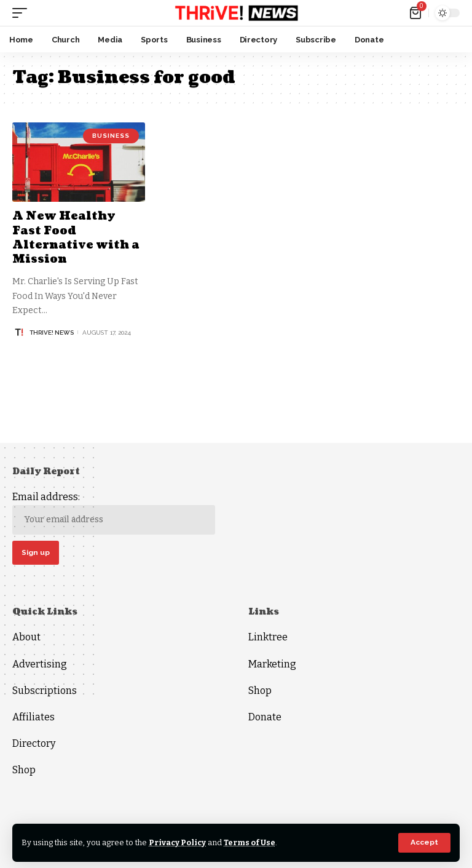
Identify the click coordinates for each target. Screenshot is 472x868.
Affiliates (33, 717)
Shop (24, 770)
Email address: (114, 513)
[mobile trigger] (23, 13)
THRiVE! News (52, 332)
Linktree (268, 638)
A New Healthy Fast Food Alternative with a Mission (76, 238)
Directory (34, 744)
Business (111, 136)
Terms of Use (251, 842)
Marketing (272, 664)
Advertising (40, 664)
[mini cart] (416, 13)
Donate (265, 717)
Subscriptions (45, 691)
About (26, 638)
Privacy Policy (178, 842)
